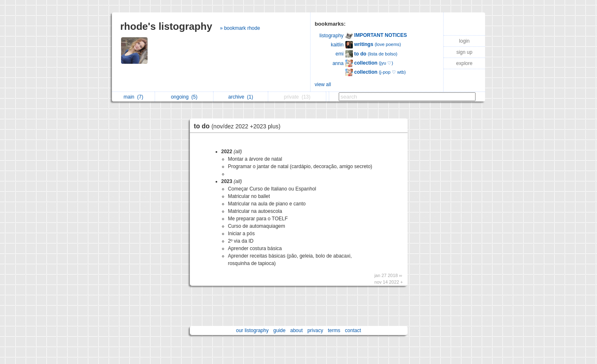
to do (239, 126)
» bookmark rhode (240, 28)
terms (334, 330)
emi (339, 54)
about (296, 330)
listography (332, 36)
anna (338, 63)
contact (353, 330)
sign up (465, 52)
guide (279, 330)
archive (240, 97)
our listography (252, 330)
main (133, 97)
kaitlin (337, 45)
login (464, 41)
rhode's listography (166, 26)
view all (323, 84)
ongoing (184, 97)
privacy (315, 330)
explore (464, 63)
